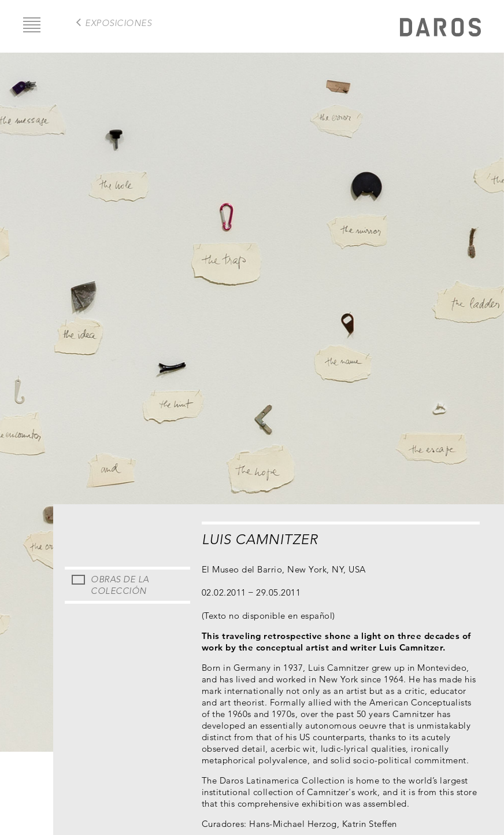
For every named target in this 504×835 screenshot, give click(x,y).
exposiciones (118, 23)
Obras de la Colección (120, 585)
